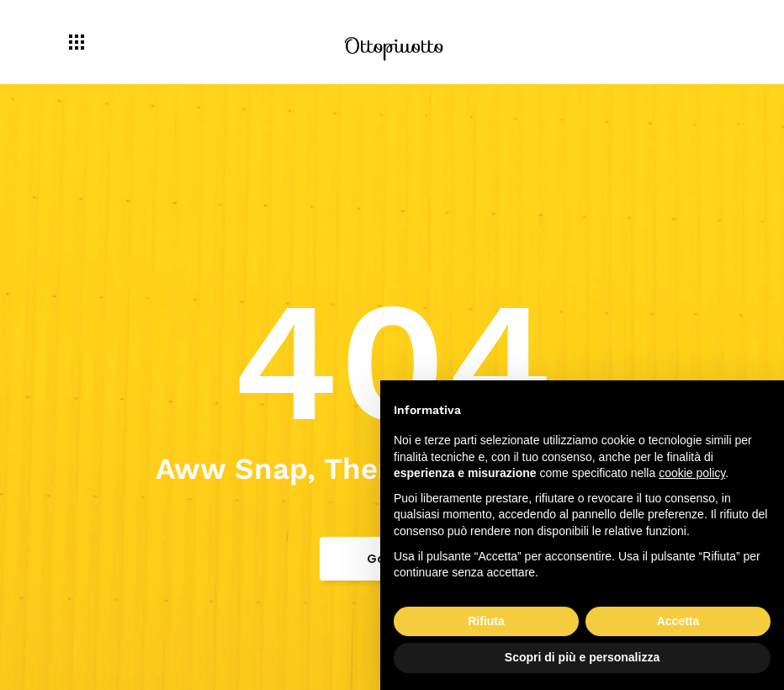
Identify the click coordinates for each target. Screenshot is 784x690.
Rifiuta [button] (486, 621)
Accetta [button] (678, 621)
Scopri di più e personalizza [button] (582, 657)
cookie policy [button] (692, 473)
